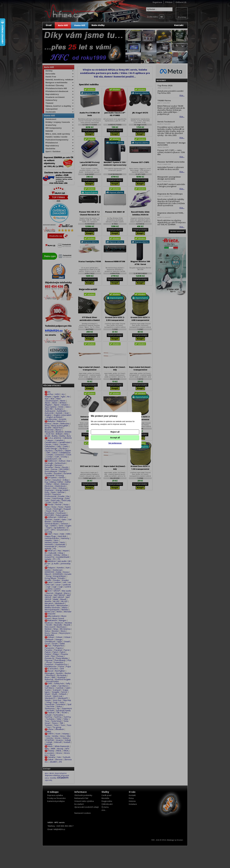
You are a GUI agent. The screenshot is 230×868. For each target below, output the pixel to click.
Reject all (115, 432)
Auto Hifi (63, 25)
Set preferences (115, 443)
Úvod (49, 25)
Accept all (115, 438)
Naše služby (98, 25)
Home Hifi (80, 25)
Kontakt (179, 25)
